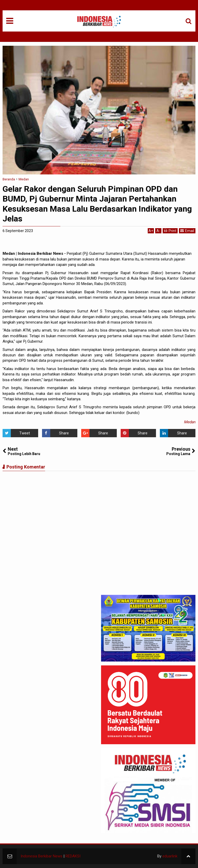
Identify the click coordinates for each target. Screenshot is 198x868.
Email (187, 231)
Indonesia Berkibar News (42, 856)
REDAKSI (73, 856)
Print (170, 231)
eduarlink (170, 856)
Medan (190, 422)
